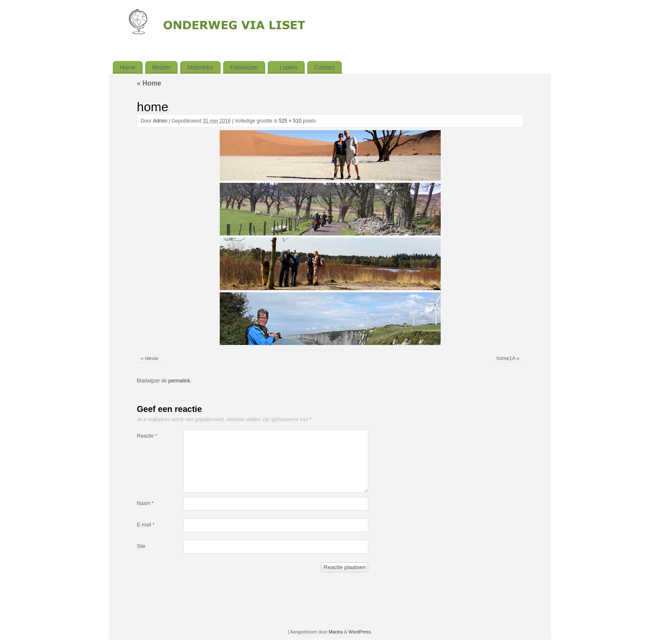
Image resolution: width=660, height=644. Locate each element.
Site (141, 546)
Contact (325, 67)
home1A (506, 358)
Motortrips (200, 67)
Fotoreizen (244, 67)
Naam (145, 503)
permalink (179, 381)
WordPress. (360, 632)
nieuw (151, 358)
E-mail (146, 525)
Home (128, 67)
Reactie (147, 436)
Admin (160, 121)
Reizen (162, 67)
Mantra (336, 632)
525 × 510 (290, 121)
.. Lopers (286, 67)
